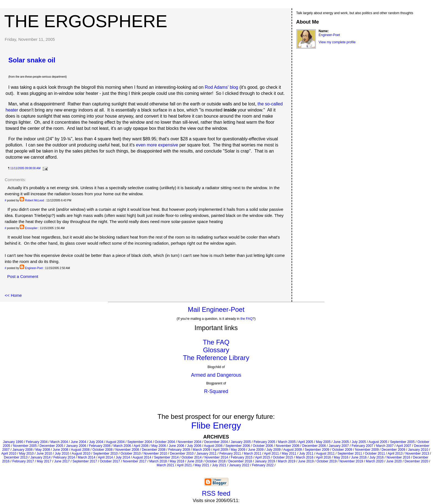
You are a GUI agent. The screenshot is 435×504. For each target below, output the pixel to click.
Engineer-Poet (34, 268)
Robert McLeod (34, 200)
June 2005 (341, 442)
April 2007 (404, 446)
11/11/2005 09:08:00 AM (25, 168)
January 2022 (239, 465)
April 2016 (323, 457)
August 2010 (81, 454)
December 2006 (314, 446)
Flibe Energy (216, 426)
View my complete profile (337, 42)
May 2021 (202, 465)
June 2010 (44, 454)
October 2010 (131, 454)
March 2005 (287, 442)
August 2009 (293, 450)
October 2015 (283, 457)
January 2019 (265, 461)
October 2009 (342, 450)
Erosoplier (31, 228)
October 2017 (110, 461)
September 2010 (106, 454)
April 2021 (184, 465)
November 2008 (127, 450)
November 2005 (25, 446)
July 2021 (219, 465)
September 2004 (140, 442)
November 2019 (351, 461)
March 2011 (253, 454)
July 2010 (62, 454)
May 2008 (43, 450)
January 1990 (13, 442)
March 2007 (385, 446)
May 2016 (341, 457)
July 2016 (377, 457)
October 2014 (192, 457)
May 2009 (238, 450)
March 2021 (165, 465)
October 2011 (375, 454)
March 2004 (59, 442)
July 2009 (273, 450)
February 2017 (23, 461)
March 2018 (158, 461)
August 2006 (213, 446)
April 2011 (271, 454)
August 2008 (80, 450)
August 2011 (325, 454)
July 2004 (96, 442)
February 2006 (100, 446)
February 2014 (64, 457)
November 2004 (190, 442)
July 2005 (359, 442)
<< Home (13, 295)
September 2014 (166, 457)
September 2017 (85, 461)
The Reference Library (216, 358)
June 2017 (62, 461)
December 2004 (216, 442)
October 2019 (327, 461)
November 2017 (135, 461)
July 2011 (306, 454)
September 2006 (238, 446)
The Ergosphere (86, 21)
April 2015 (262, 457)
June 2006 (176, 446)
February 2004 (37, 442)
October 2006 (263, 446)
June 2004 (79, 442)
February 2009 (179, 450)
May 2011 (289, 454)
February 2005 (264, 442)
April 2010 (9, 454)
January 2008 (23, 450)
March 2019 (286, 461)
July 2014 (123, 457)
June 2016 (359, 457)
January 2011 (207, 454)
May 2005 (323, 442)
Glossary (216, 350)
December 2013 (16, 457)
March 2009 (202, 450)
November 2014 (216, 457)
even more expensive (157, 145)
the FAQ (247, 319)
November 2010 (155, 454)
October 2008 (103, 450)
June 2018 (195, 461)
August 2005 (378, 442)
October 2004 (165, 442)
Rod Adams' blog (221, 87)
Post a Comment (23, 276)
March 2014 (86, 457)
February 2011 (230, 454)
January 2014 (40, 457)
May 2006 (159, 446)
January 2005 (241, 442)
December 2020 (416, 461)
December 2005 (51, 446)
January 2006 (76, 446)
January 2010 (418, 450)
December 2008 (154, 450)
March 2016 (304, 457)
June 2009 (256, 450)
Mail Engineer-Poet (216, 309)
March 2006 (122, 446)
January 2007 (339, 446)
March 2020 (375, 461)
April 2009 (220, 450)
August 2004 (115, 442)
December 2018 (240, 461)
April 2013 (395, 454)
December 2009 (393, 450)
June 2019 (306, 461)
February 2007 (362, 446)
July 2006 (194, 446)
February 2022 (263, 465)
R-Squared (216, 391)
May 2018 (177, 461)
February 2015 (242, 457)
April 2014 (105, 457)
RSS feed (216, 493)
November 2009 (367, 450)
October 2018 (215, 461)
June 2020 (394, 461)
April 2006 (141, 446)
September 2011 (350, 454)
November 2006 (288, 446)
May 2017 (44, 461)
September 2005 (402, 442)
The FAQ (216, 342)
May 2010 (26, 454)
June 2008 (60, 450)
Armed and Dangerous (216, 375)
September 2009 (317, 450)
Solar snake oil (32, 60)
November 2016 (398, 457)
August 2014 (142, 457)
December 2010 (182, 454)
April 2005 (306, 442)
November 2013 (417, 454)
